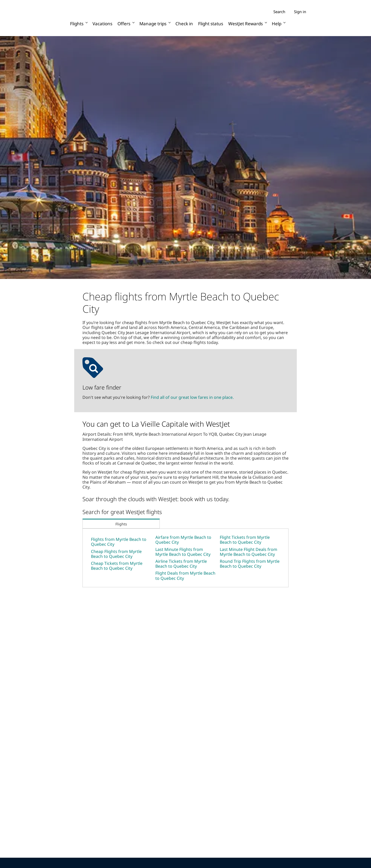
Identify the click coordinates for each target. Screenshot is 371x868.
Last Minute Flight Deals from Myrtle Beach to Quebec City (248, 552)
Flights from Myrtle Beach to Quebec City (119, 542)
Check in (184, 24)
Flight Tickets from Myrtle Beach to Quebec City (245, 540)
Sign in (300, 12)
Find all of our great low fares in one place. (192, 397)
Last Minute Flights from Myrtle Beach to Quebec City (183, 552)
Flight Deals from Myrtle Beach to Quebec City (185, 576)
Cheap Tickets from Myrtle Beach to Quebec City (117, 566)
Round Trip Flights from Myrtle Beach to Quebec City (250, 564)
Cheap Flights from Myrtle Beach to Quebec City (116, 554)
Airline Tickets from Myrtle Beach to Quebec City (181, 564)
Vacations (102, 24)
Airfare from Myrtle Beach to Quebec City (183, 540)
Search (279, 12)
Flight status (211, 24)
